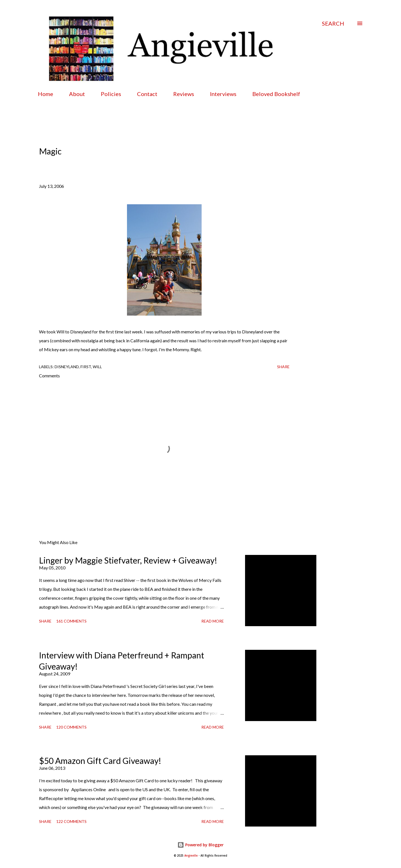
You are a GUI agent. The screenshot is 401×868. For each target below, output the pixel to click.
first (86, 367)
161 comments (71, 621)
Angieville (191, 856)
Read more (213, 621)
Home (46, 94)
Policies (111, 94)
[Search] (333, 23)
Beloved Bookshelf (276, 94)
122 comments (71, 821)
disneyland (67, 367)
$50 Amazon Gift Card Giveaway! (100, 761)
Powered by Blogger (200, 845)
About (77, 94)
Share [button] (283, 367)
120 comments (71, 727)
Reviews (184, 94)
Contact (147, 94)
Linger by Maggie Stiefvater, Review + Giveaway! (128, 560)
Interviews (223, 94)
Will (97, 367)
